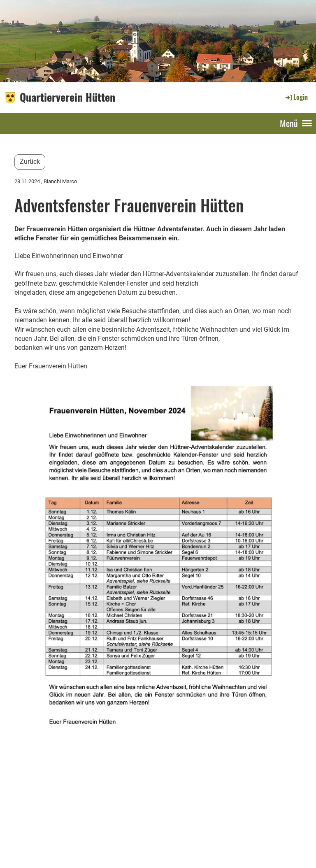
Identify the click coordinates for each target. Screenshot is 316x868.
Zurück (30, 162)
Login (296, 97)
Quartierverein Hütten (67, 97)
